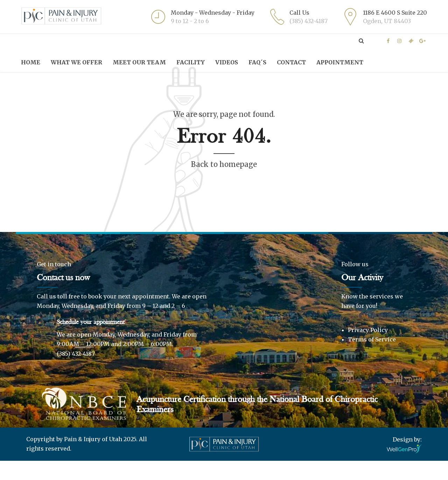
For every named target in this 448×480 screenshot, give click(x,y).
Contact (291, 62)
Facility (191, 62)
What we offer (76, 62)
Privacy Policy (368, 349)
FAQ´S (257, 62)
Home (31, 62)
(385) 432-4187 (76, 373)
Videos (227, 62)
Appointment (340, 62)
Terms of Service (372, 359)
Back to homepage (224, 183)
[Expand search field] (362, 41)
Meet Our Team (139, 62)
